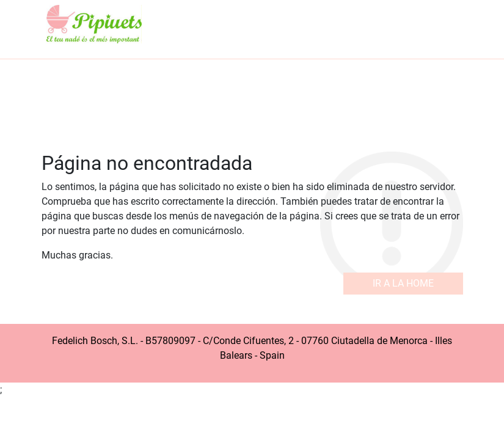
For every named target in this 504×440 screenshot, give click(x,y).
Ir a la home (403, 283)
